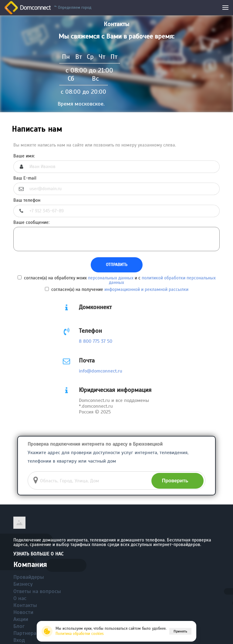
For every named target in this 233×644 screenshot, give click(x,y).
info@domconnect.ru (101, 371)
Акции (21, 619)
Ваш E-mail (25, 178)
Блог (19, 626)
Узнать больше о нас (38, 554)
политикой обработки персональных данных (162, 280)
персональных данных (111, 278)
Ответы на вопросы (37, 591)
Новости (23, 612)
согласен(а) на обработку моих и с (117, 280)
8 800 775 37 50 (96, 341)
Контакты (25, 605)
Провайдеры (29, 577)
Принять (180, 631)
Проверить (175, 481)
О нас (20, 598)
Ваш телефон (27, 200)
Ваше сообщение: (31, 223)
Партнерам (27, 633)
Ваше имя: (24, 156)
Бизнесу (23, 584)
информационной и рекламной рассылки (146, 289)
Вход (19, 640)
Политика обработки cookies (80, 634)
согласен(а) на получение (117, 289)
